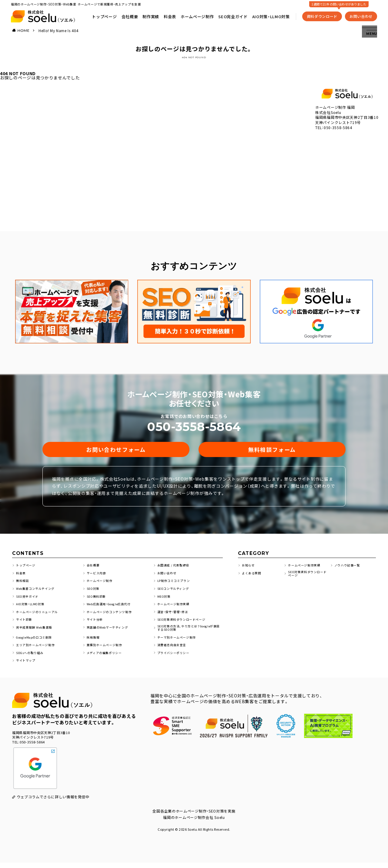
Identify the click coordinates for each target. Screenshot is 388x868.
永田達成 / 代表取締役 (175, 570)
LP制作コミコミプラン (175, 585)
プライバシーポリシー (175, 658)
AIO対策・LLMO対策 (273, 15)
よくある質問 (253, 578)
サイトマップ (27, 666)
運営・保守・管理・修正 (175, 616)
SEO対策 (94, 593)
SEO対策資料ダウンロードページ (184, 624)
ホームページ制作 (199, 15)
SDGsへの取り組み (31, 658)
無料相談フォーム (272, 451)
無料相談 (23, 585)
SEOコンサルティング (175, 593)
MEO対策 (165, 601)
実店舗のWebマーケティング (110, 631)
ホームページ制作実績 (175, 608)
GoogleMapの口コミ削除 (37, 643)
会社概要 (131, 15)
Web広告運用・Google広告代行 (112, 608)
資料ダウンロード (324, 15)
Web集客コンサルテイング (37, 593)
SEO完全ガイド (234, 15)
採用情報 (94, 643)
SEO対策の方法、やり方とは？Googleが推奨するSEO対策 (189, 633)
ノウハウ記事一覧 (349, 570)
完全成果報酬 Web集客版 (36, 631)
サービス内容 (97, 578)
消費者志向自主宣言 (173, 650)
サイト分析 (96, 624)
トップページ (106, 15)
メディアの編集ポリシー (106, 658)
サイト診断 (25, 624)
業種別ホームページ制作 (106, 650)
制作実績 (152, 15)
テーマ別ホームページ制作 (179, 643)
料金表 (171, 15)
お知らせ (249, 570)
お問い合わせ (363, 15)
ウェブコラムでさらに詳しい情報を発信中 (53, 802)
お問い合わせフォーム (116, 451)
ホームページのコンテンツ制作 (112, 616)
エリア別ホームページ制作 (37, 650)
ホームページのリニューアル (39, 616)
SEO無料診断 (97, 601)
